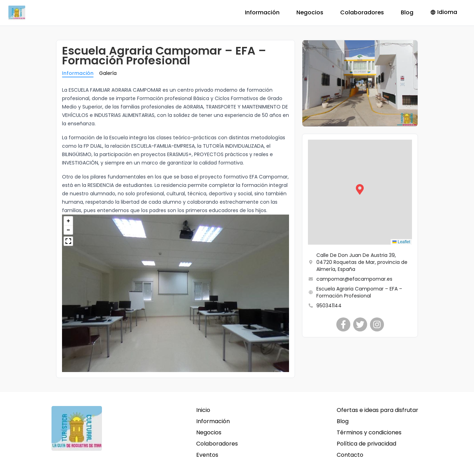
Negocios (310, 12)
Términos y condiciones (369, 432)
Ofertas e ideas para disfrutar (377, 410)
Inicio (203, 410)
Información (262, 12)
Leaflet (401, 242)
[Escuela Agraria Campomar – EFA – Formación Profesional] (343, 324)
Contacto (350, 455)
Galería (108, 73)
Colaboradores (362, 12)
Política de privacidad (366, 444)
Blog (407, 12)
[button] (360, 192)
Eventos (207, 455)
